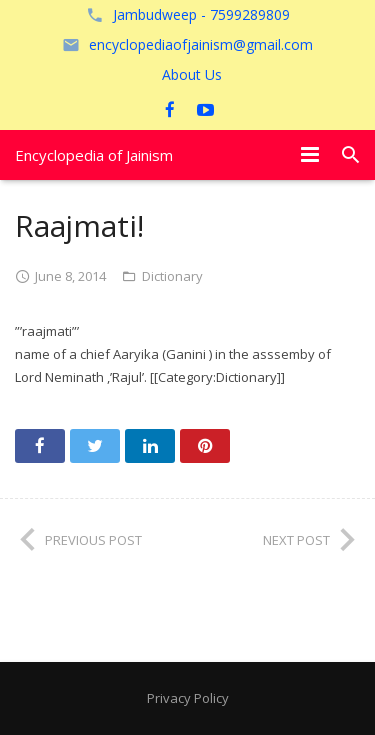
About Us (192, 74)
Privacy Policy (188, 698)
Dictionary (172, 276)
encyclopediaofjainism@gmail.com (201, 44)
